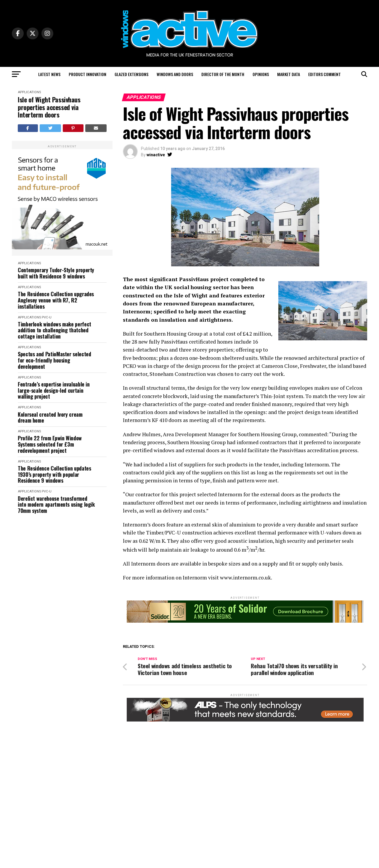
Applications (29, 92)
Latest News (49, 74)
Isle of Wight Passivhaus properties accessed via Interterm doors (49, 107)
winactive (156, 155)
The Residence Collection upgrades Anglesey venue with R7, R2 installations (56, 300)
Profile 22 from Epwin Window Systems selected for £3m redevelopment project (50, 444)
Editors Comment (325, 74)
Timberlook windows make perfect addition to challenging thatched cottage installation (54, 330)
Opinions (261, 74)
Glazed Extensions (131, 74)
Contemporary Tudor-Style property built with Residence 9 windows (56, 273)
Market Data (289, 74)
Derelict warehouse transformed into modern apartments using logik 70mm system (56, 505)
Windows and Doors (175, 74)
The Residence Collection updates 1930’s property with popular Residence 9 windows (54, 474)
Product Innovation (87, 74)
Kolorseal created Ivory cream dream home (50, 417)
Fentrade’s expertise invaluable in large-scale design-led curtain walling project (54, 390)
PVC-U (47, 317)
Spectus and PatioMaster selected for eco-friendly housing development (54, 360)
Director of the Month (223, 74)
